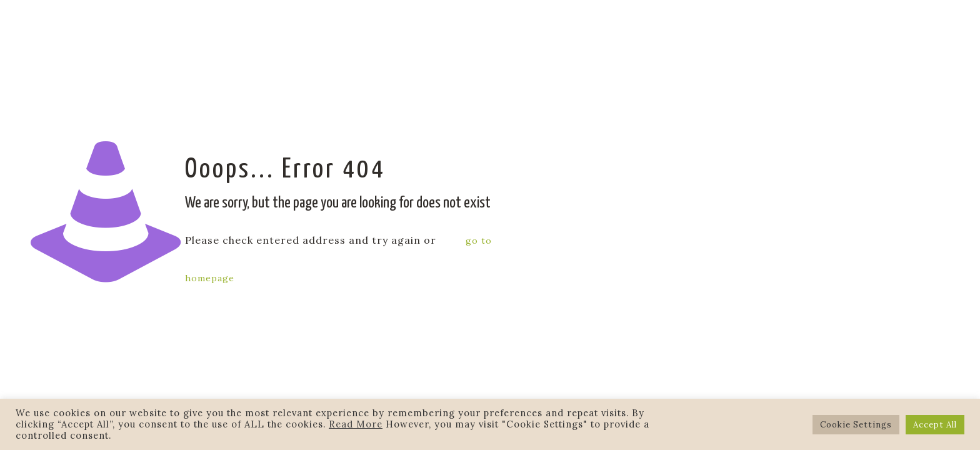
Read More (356, 424)
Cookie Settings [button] (856, 425)
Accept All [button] (935, 425)
